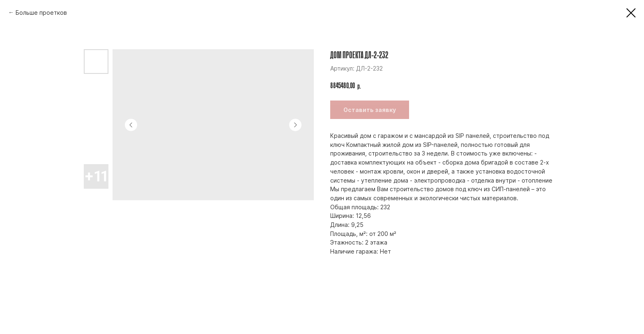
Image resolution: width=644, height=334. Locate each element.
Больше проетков (41, 13)
